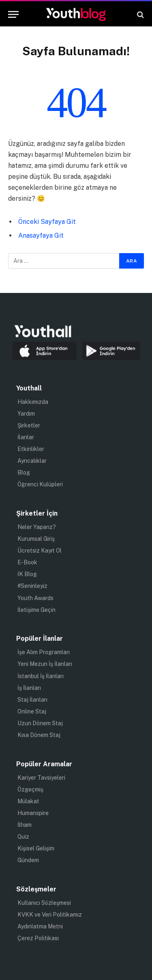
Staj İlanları (32, 700)
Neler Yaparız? (37, 527)
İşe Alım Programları (44, 652)
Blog (24, 473)
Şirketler (29, 425)
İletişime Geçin (36, 610)
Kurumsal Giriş (36, 539)
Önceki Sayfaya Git (47, 222)
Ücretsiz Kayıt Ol (40, 551)
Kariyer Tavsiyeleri (41, 778)
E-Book (27, 562)
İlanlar (26, 437)
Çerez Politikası (38, 938)
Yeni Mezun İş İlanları (45, 664)
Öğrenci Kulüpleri (40, 484)
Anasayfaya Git (41, 235)
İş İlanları (29, 688)
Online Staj (32, 711)
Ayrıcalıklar (32, 461)
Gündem (28, 860)
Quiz (23, 837)
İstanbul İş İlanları (41, 676)
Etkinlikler (31, 449)
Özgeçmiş (30, 789)
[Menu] (13, 14)
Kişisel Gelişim (36, 848)
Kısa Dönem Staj (39, 735)
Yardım (26, 414)
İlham (25, 825)
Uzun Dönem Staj (40, 723)
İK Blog (27, 574)
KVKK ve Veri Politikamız (50, 915)
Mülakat (28, 801)
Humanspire (33, 813)
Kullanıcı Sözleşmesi (44, 903)
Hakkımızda (33, 402)
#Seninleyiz (32, 586)
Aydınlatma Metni (40, 926)
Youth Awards (35, 598)
